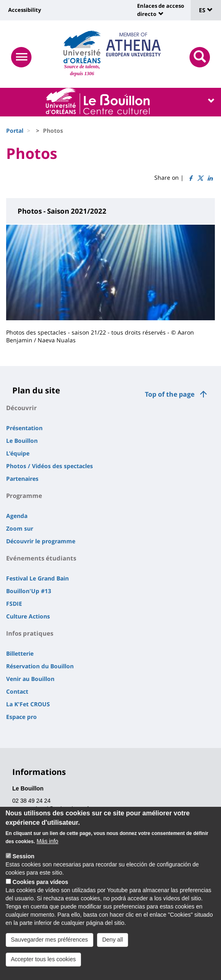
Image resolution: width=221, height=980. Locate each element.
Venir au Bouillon (30, 679)
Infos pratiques (30, 633)
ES (206, 10)
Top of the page (170, 394)
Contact (17, 691)
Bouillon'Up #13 (29, 591)
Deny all (113, 942)
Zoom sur (20, 528)
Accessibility (25, 10)
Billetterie (20, 653)
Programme (24, 496)
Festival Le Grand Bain (37, 578)
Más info (47, 843)
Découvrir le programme (41, 541)
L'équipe (18, 453)
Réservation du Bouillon (40, 666)
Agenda (17, 516)
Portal (15, 131)
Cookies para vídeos (40, 884)
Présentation (24, 428)
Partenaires (22, 479)
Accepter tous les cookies (44, 961)
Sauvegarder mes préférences (50, 942)
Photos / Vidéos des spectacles (50, 466)
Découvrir (21, 408)
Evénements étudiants (41, 558)
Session (23, 858)
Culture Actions (28, 616)
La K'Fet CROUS (28, 704)
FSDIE (14, 604)
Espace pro (21, 717)
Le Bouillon (22, 441)
